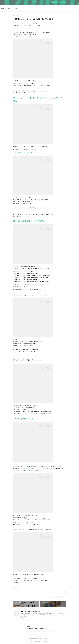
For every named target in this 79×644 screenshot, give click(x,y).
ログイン (62, 2)
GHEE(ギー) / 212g (23, 419)
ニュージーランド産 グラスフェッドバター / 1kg (37, 468)
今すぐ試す (54, 2)
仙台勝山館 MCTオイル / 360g (29, 221)
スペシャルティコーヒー (26, 152)
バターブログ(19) (16, 589)
